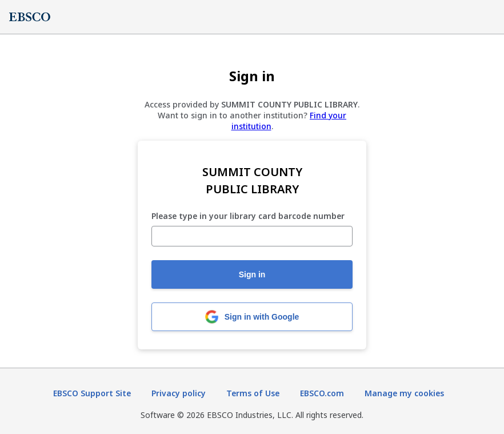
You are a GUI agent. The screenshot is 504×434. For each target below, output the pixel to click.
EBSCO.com (322, 393)
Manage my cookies (404, 393)
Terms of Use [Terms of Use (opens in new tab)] (253, 393)
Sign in (252, 274)
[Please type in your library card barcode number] (252, 236)
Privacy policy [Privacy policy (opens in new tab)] (179, 393)
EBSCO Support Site (92, 393)
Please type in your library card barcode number (248, 216)
